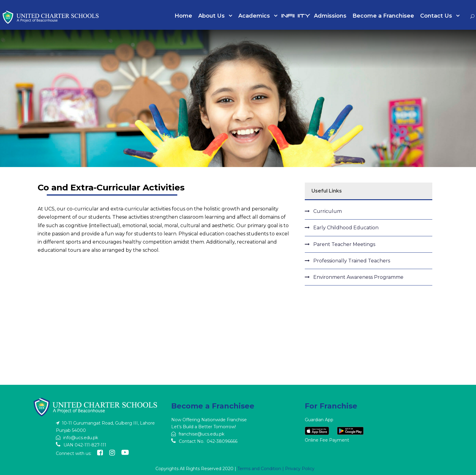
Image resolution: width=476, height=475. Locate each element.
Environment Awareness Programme (358, 277)
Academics (254, 16)
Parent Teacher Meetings (344, 244)
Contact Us (436, 16)
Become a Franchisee (383, 16)
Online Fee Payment (327, 440)
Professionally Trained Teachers (352, 261)
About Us (211, 16)
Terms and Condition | (261, 469)
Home (183, 16)
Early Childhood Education (346, 228)
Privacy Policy (300, 469)
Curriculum (328, 211)
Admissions (330, 16)
